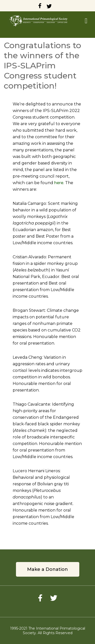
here (59, 183)
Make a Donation (48, 569)
